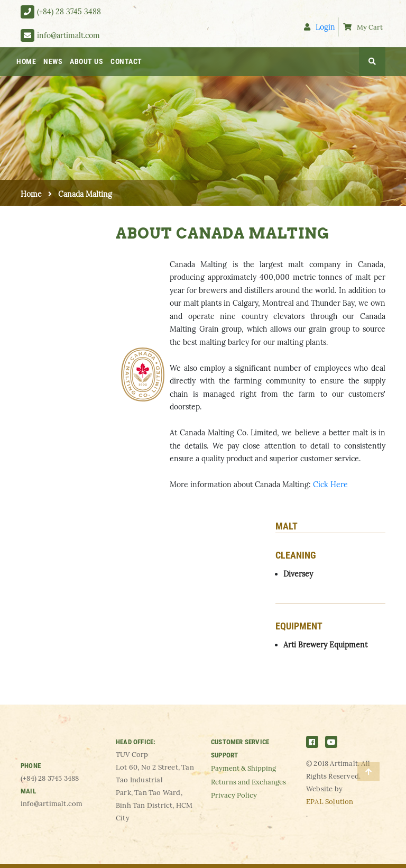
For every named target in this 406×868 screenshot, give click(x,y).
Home (31, 194)
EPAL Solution (330, 802)
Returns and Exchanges (248, 782)
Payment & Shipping (243, 768)
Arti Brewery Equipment (325, 645)
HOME (26, 61)
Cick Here (330, 485)
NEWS (53, 61)
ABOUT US (86, 61)
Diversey (298, 574)
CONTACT (126, 61)
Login (320, 26)
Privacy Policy (234, 795)
